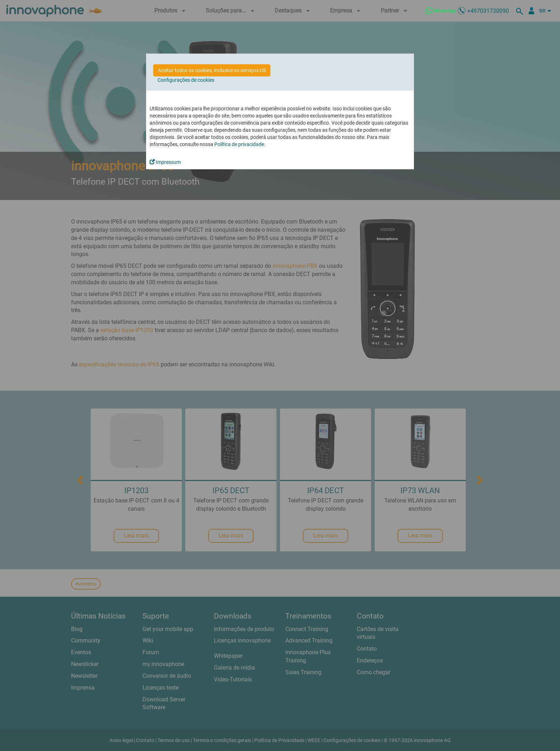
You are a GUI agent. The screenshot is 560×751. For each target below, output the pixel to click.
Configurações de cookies (186, 80)
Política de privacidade (239, 144)
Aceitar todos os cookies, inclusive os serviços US (212, 70)
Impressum (165, 162)
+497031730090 (488, 11)
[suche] (521, 11)
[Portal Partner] (531, 11)
